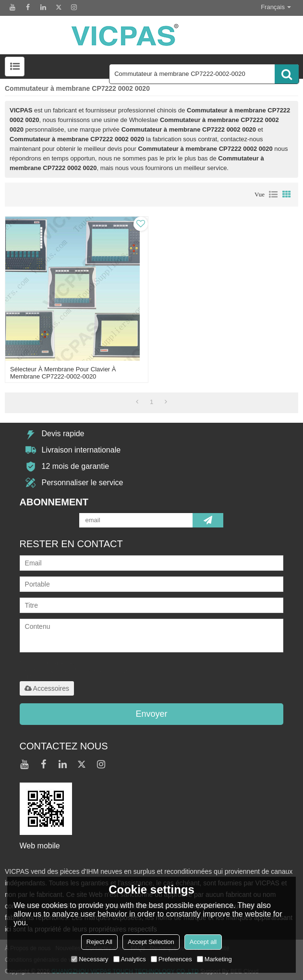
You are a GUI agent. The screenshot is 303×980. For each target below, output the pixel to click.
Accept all (203, 942)
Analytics (130, 959)
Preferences (171, 959)
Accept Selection (151, 942)
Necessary (90, 959)
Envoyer (151, 714)
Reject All (99, 942)
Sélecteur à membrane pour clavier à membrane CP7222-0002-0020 (63, 373)
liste (273, 195)
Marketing (214, 959)
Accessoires (47, 688)
